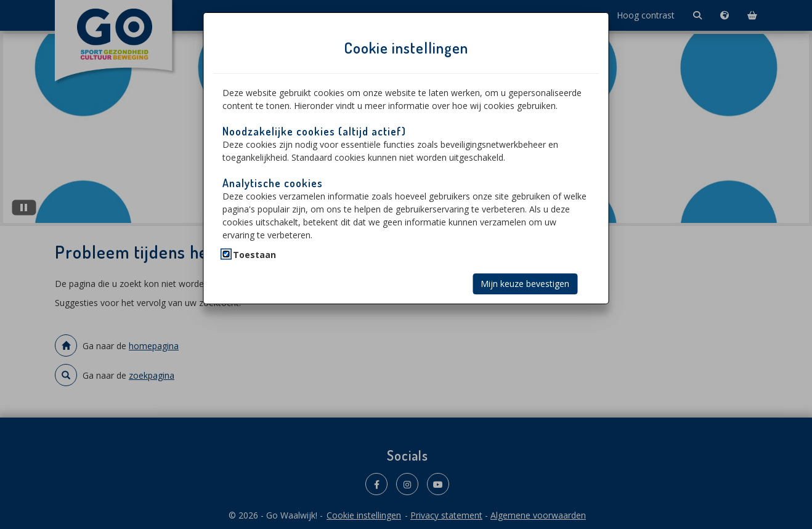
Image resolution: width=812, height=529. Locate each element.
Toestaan (254, 255)
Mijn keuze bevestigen (525, 284)
